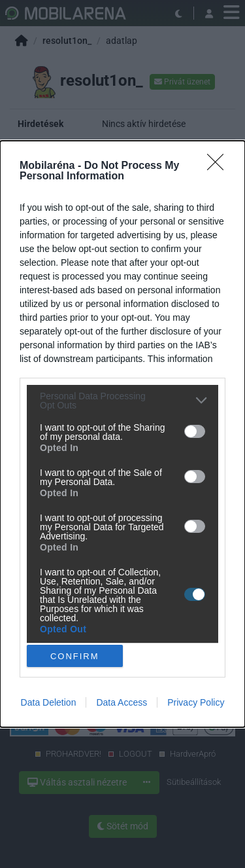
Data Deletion (49, 702)
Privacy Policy (196, 702)
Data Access (122, 702)
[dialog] (122, 434)
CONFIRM (75, 656)
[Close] (220, 166)
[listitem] (122, 401)
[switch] (195, 431)
